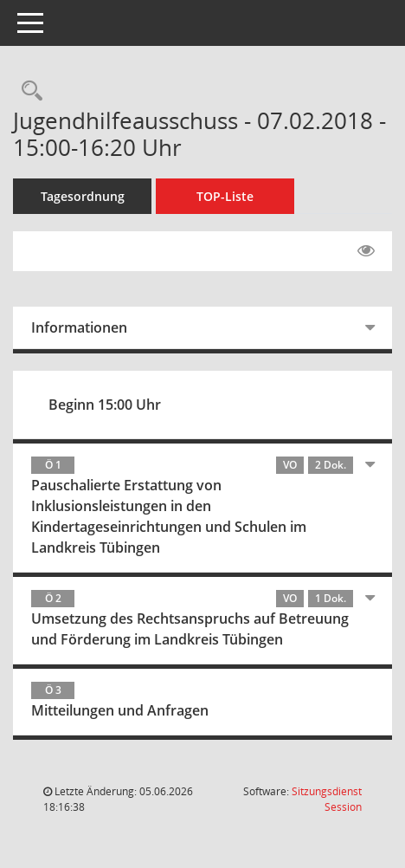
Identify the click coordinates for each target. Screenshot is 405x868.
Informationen (79, 327)
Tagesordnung (83, 196)
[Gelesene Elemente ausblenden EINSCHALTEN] (366, 251)
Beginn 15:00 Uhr (105, 405)
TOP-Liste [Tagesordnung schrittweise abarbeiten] (225, 196)
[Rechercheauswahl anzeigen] (28, 91)
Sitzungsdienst (327, 799)
